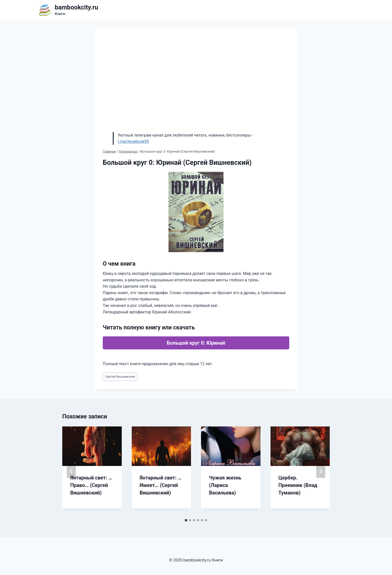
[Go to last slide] (71, 471)
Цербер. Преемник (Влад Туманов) (298, 485)
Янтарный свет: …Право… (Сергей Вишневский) (91, 485)
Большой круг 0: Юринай (196, 343)
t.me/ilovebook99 (133, 141)
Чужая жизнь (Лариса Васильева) (225, 485)
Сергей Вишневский (120, 377)
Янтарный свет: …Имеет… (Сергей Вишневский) (161, 485)
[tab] (186, 520)
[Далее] (321, 471)
